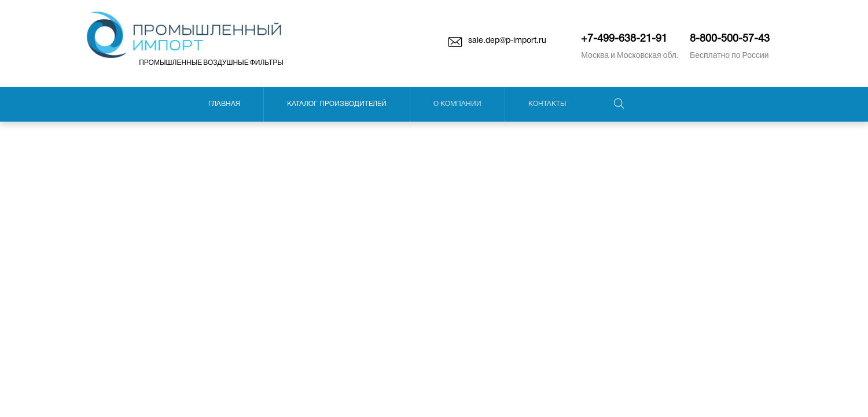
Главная (224, 104)
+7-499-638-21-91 (624, 39)
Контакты (547, 104)
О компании (457, 104)
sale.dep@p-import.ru (507, 41)
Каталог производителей (337, 104)
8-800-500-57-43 (730, 39)
